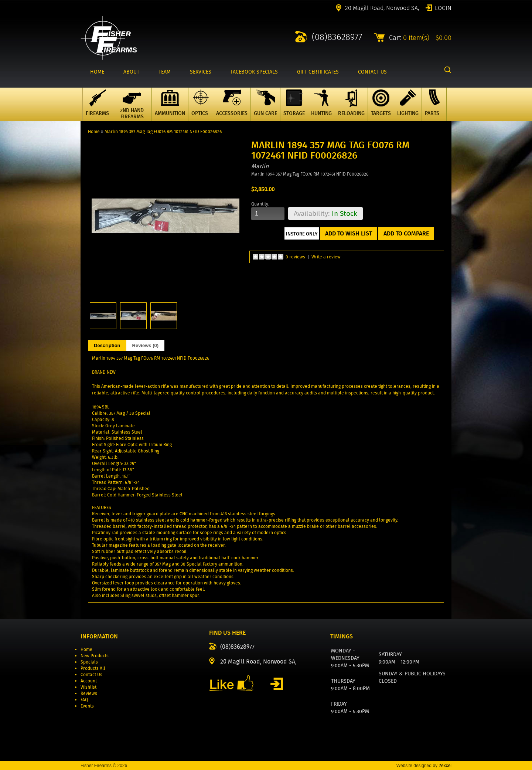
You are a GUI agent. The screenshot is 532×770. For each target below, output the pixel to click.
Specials (89, 662)
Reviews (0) (146, 345)
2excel (445, 766)
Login (443, 7)
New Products (95, 656)
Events (87, 706)
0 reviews (295, 257)
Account (89, 681)
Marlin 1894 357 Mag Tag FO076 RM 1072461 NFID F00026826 (163, 131)
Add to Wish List (349, 233)
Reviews (89, 693)
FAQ (84, 700)
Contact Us (91, 674)
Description (107, 345)
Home (94, 131)
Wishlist (88, 687)
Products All (93, 668)
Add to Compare (406, 233)
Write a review (326, 257)
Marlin (260, 166)
